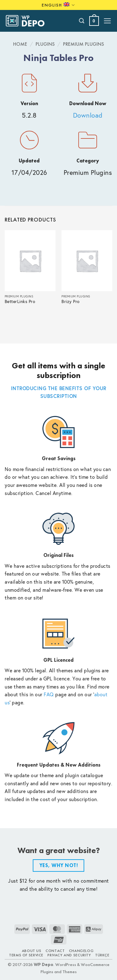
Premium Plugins (83, 44)
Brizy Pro (71, 302)
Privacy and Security (69, 955)
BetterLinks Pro (20, 302)
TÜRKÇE (102, 955)
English (58, 5)
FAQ (49, 694)
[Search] (82, 21)
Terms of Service (26, 955)
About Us (32, 951)
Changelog (81, 951)
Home (20, 44)
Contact (55, 951)
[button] (94, 21)
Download (88, 115)
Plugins (45, 44)
